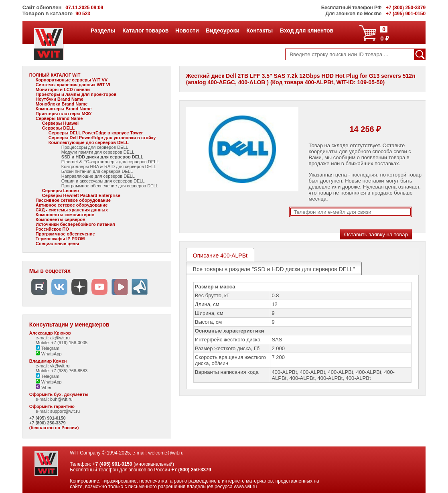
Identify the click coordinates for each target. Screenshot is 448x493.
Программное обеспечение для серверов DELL (110, 186)
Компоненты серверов (61, 219)
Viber (44, 388)
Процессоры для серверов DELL (95, 147)
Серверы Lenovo (61, 191)
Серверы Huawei (60, 123)
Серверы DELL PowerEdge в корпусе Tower (96, 133)
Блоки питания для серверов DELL (97, 171)
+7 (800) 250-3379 (48, 423)
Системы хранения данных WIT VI (73, 85)
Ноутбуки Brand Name (60, 99)
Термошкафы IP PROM (60, 239)
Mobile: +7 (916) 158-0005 (62, 343)
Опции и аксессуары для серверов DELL (103, 181)
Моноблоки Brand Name (62, 104)
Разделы (103, 30)
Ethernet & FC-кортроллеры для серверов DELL (110, 162)
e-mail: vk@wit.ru (53, 366)
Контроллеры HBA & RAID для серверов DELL (109, 166)
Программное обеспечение (65, 234)
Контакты (259, 30)
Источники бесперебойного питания (75, 224)
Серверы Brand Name (59, 118)
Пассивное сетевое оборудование (73, 200)
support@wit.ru (65, 411)
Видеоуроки (222, 30)
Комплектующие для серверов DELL (89, 142)
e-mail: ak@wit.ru (53, 338)
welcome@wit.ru (166, 453)
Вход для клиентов (306, 30)
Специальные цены (57, 243)
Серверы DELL (58, 128)
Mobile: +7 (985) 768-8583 (62, 371)
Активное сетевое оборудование (72, 205)
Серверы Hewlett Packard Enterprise (81, 195)
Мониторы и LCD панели (63, 89)
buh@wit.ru (61, 399)
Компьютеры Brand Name (64, 109)
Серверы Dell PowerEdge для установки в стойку (102, 138)
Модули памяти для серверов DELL (98, 152)
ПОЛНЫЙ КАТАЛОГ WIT (55, 75)
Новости (187, 30)
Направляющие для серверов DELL (98, 176)
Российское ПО (52, 229)
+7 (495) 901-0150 (48, 418)
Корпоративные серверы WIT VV (72, 80)
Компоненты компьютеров (65, 215)
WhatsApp (49, 354)
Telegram (48, 348)
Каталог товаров (145, 30)
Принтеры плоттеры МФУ (64, 114)
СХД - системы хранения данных (72, 210)
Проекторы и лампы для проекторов (76, 94)
